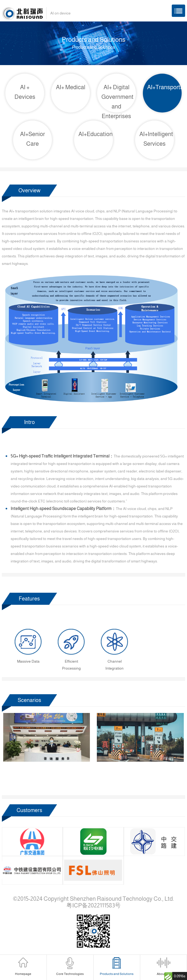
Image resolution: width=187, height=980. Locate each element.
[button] (74, 782)
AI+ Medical (71, 87)
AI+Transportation (164, 87)
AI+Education (96, 134)
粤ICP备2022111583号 (93, 905)
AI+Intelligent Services (156, 139)
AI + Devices (25, 92)
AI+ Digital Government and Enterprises (117, 102)
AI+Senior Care (33, 139)
